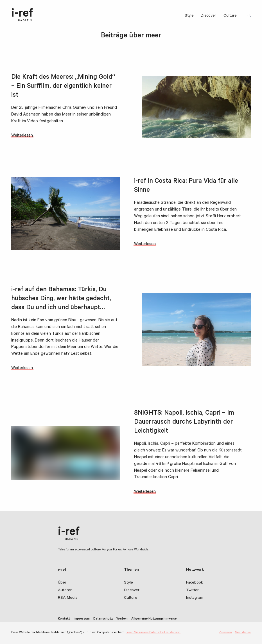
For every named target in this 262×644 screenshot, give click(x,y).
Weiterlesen (22, 136)
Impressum (82, 619)
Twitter (192, 591)
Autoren (65, 591)
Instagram (195, 598)
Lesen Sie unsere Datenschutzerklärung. (153, 633)
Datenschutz (103, 619)
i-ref (22, 15)
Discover (208, 16)
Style (189, 16)
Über (62, 583)
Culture (230, 16)
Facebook (195, 583)
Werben (122, 619)
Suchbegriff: (250, 16)
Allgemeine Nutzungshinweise (154, 619)
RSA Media (68, 598)
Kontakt (64, 619)
